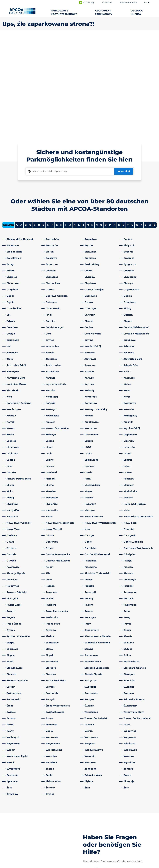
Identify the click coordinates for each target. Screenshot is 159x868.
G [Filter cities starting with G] (57, 124)
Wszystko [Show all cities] (8, 124)
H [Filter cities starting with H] (61, 124)
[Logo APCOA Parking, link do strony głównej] (22, 11)
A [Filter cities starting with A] (17, 124)
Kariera (86, 836)
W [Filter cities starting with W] (137, 124)
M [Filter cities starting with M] (88, 124)
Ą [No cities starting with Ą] (21, 124)
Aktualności (89, 846)
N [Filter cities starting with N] (92, 124)
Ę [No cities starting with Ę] (48, 124)
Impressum (36, 865)
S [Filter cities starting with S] (119, 124)
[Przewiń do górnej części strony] (154, 791)
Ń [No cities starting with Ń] (97, 124)
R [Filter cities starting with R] (115, 124)
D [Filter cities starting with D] (39, 124)
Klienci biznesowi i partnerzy (98, 832)
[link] (21, 138)
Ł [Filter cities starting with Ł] (83, 124)
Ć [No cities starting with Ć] (35, 124)
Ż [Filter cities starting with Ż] (154, 124)
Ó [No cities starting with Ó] (106, 124)
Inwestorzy (88, 841)
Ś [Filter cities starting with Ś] (123, 124)
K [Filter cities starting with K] (74, 124)
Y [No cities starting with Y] (141, 124)
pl (147, 3)
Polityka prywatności (13, 865)
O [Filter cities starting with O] (101, 124)
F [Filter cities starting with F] (52, 124)
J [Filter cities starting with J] (70, 124)
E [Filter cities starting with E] (43, 124)
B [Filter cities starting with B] (26, 124)
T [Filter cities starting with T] (128, 124)
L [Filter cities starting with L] (79, 124)
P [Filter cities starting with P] (110, 124)
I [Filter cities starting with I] (66, 124)
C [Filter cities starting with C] (30, 124)
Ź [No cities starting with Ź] (150, 124)
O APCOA (87, 812)
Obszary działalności (93, 827)
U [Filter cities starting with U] (132, 124)
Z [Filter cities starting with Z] (146, 124)
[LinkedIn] (44, 812)
